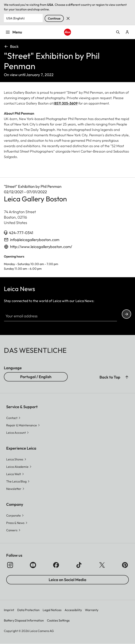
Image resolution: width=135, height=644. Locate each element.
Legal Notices (52, 610)
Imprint (9, 610)
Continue (54, 18)
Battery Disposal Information (24, 620)
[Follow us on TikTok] (79, 565)
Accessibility (73, 610)
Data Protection (28, 610)
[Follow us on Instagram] (10, 565)
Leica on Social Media (67, 580)
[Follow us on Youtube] (33, 565)
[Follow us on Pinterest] (125, 565)
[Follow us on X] (102, 565)
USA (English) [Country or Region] (15, 18)
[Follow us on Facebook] (56, 565)
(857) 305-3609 (66, 103)
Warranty (92, 610)
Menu (14, 32)
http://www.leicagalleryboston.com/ (41, 247)
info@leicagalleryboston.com (35, 240)
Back (11, 46)
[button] (127, 377)
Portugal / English (36, 377)
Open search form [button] (118, 32)
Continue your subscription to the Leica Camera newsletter (126, 314)
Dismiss (68, 18)
